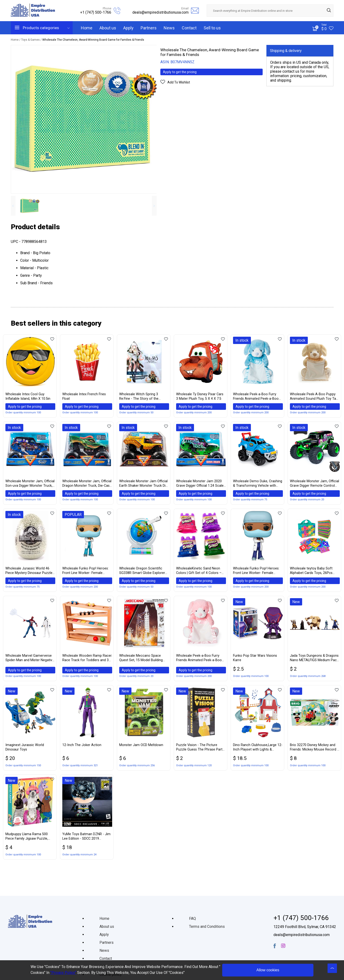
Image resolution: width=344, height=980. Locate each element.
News (169, 28)
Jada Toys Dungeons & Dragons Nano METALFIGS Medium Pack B (314, 660)
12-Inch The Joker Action (82, 747)
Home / (16, 40)
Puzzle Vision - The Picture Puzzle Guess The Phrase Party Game (200, 750)
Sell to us (212, 28)
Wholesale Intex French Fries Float (84, 396)
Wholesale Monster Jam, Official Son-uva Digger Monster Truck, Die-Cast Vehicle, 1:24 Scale (30, 484)
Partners (149, 28)
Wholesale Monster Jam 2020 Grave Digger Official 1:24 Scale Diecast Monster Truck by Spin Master (200, 484)
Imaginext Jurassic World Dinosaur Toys (25, 749)
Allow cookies (268, 970)
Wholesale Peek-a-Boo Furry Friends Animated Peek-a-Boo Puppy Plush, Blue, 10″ (256, 397)
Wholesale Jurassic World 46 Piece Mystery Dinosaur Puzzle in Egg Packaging (29, 572)
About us (108, 28)
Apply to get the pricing (182, 72)
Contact (189, 28)
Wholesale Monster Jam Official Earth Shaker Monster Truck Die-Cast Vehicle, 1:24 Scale (144, 484)
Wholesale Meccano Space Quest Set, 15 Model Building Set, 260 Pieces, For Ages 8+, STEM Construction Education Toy (142, 660)
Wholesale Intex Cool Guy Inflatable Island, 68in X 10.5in (28, 396)
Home (87, 28)
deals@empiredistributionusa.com (160, 12)
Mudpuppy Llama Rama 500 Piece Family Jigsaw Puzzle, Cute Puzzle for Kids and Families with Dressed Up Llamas (30, 839)
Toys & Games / (32, 40)
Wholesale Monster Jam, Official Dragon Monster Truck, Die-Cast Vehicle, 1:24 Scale (87, 484)
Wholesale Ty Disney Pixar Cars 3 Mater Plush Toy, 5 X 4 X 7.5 (200, 396)
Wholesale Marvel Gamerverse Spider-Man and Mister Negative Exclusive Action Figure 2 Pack (30, 660)
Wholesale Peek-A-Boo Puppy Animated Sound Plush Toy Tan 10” (314, 397)
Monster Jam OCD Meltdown (141, 747)
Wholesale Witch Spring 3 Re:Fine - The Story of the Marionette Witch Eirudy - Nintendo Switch (139, 397)
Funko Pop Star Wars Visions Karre (255, 660)
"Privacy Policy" (63, 973)
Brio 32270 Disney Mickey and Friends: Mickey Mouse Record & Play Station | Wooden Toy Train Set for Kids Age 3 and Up (315, 750)
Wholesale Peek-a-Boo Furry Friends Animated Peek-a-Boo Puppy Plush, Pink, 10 (199, 660)
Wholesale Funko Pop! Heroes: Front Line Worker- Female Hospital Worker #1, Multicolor (86, 572)
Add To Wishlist (179, 83)
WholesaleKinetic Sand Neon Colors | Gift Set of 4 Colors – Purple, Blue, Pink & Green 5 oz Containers (200, 572)
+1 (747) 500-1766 (96, 12)
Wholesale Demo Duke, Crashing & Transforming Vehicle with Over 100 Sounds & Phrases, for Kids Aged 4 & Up (258, 484)
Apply (128, 28)
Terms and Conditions (207, 927)
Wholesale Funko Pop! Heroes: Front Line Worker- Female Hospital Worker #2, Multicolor (256, 572)
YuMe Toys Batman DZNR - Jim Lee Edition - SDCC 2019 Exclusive (86, 839)
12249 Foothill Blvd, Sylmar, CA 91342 (305, 927)
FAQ (192, 919)
